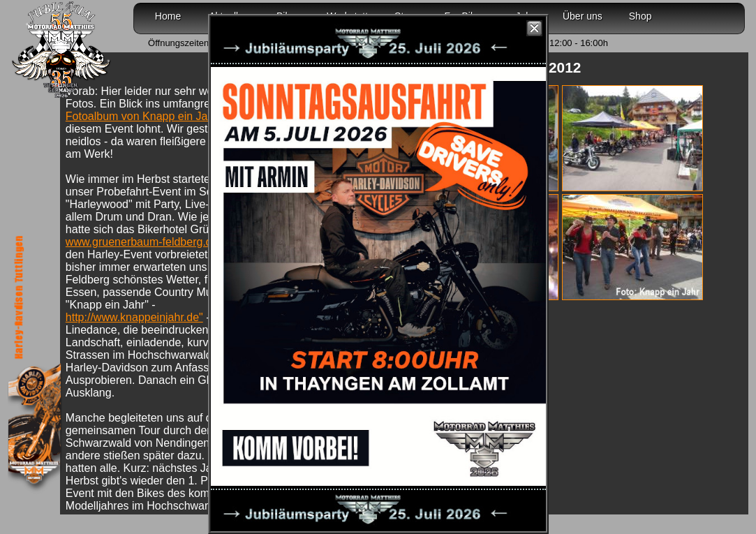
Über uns (583, 16)
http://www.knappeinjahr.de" (134, 317)
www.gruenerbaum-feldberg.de (143, 242)
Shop (640, 16)
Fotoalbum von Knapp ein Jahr (142, 116)
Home (168, 16)
